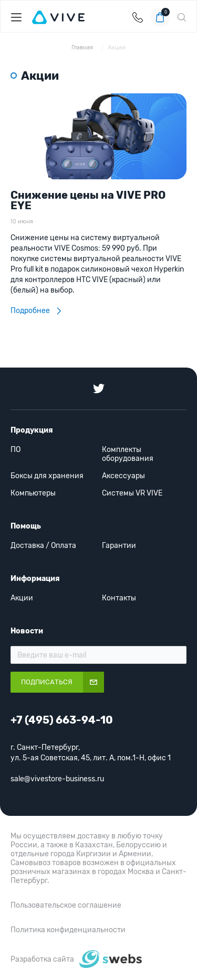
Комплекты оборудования (128, 454)
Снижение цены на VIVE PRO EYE (88, 200)
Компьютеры (33, 493)
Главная (83, 47)
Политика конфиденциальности (68, 930)
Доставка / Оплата (43, 546)
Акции (117, 47)
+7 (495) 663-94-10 (138, 17)
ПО (15, 450)
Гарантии (119, 546)
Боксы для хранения (47, 476)
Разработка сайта (42, 959)
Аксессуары (123, 476)
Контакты (119, 598)
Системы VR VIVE (132, 493)
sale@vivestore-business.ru (57, 779)
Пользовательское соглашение (66, 905)
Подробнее (36, 311)
